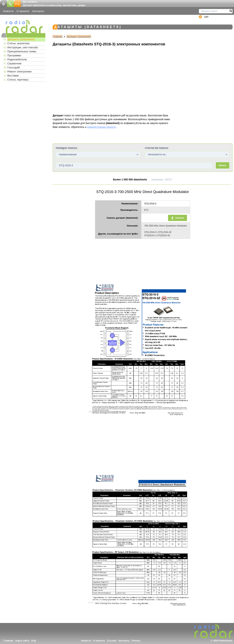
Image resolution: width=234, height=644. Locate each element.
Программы (14, 55)
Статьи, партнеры (18, 80)
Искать (223, 165)
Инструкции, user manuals (23, 47)
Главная (57, 36)
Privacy (136, 641)
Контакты (38, 11)
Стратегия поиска (157, 148)
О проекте (23, 11)
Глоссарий (14, 68)
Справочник (14, 63)
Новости (8, 11)
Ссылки (112, 641)
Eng (34, 641)
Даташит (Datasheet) (79, 36)
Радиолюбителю (17, 59)
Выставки (13, 76)
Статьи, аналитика (18, 43)
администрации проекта (101, 127)
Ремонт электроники (19, 72)
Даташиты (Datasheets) (21, 39)
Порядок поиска (67, 148)
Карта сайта (22, 641)
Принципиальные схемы (22, 51)
